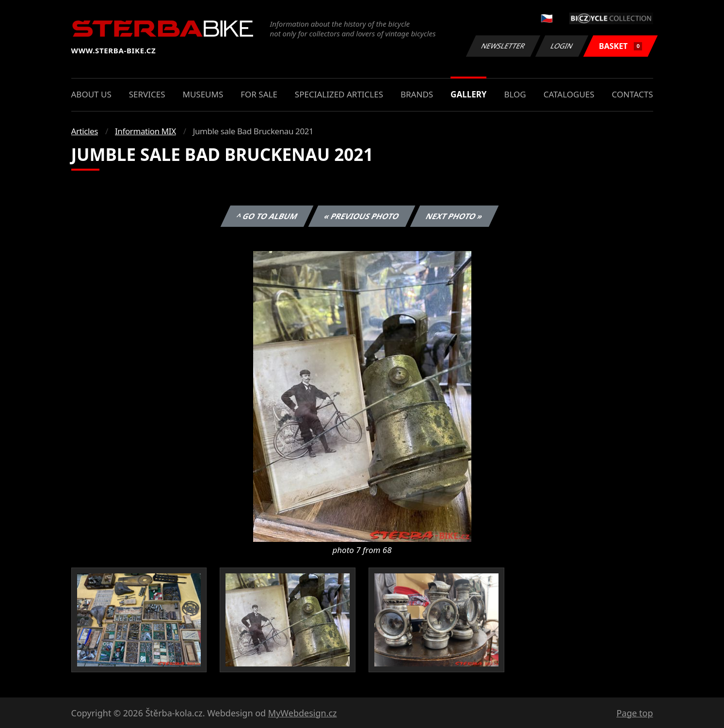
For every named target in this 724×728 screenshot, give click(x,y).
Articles (85, 131)
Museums (203, 94)
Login (562, 46)
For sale (259, 94)
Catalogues (569, 94)
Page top (635, 713)
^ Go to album (267, 216)
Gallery (468, 94)
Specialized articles (339, 94)
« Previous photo (362, 216)
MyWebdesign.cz (303, 713)
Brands (417, 94)
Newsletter (503, 46)
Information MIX (145, 131)
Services (147, 94)
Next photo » (454, 216)
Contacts (633, 94)
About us (91, 94)
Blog (515, 94)
